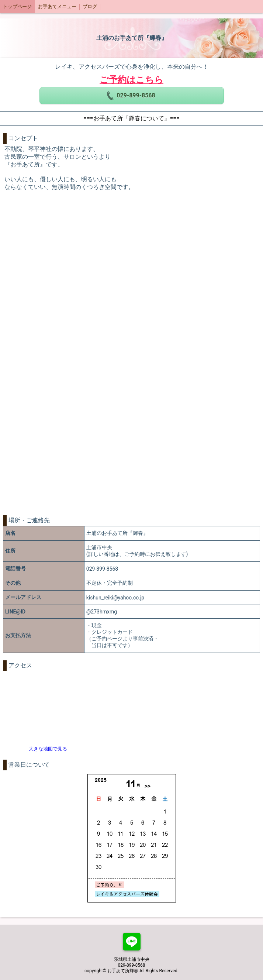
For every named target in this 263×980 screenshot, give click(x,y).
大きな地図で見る (48, 749)
